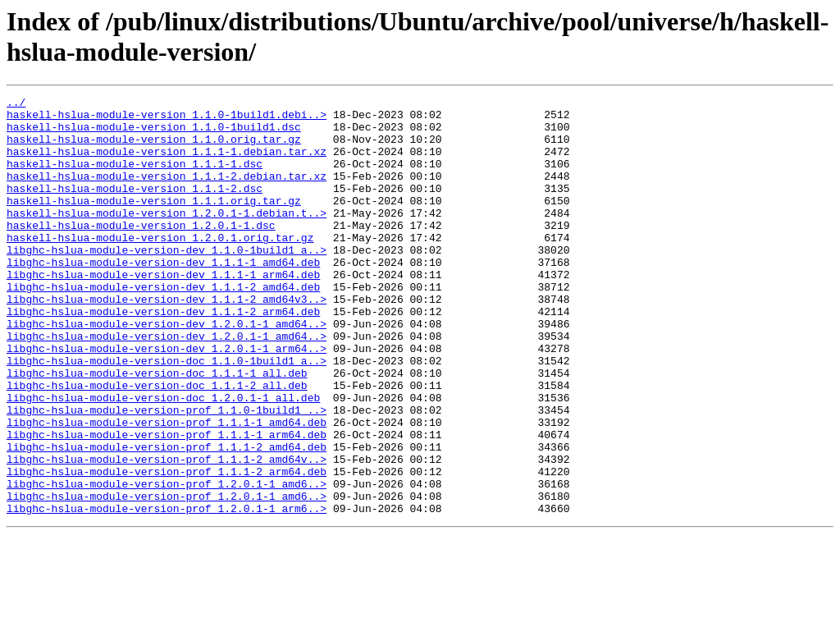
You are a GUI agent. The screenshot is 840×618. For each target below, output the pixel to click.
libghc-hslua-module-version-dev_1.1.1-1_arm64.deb (163, 311)
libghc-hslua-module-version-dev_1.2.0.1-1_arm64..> (167, 400)
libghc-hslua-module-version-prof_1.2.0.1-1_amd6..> (167, 562)
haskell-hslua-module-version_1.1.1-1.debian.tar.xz (167, 163)
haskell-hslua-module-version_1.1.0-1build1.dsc (154, 134)
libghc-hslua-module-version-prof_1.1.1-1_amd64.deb (167, 488)
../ (16, 104)
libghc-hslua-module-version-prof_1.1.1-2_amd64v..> (167, 533)
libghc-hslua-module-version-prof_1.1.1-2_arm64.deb (167, 547)
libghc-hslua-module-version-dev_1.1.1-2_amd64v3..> (167, 341)
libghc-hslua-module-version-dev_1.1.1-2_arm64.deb (163, 355)
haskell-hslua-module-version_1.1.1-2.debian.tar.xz (167, 193)
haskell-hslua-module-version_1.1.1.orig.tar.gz (154, 222)
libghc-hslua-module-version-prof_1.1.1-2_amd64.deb (167, 518)
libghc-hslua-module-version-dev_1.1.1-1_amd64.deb (163, 296)
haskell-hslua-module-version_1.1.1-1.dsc (135, 178)
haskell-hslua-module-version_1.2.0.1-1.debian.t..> (167, 237)
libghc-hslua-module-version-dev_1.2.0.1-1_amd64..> (167, 370)
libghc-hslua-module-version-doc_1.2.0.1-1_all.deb (163, 459)
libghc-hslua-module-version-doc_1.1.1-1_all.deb (157, 429)
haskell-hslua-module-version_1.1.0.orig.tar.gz (154, 149)
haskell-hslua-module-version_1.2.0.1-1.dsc (141, 252)
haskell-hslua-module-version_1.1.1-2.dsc (135, 208)
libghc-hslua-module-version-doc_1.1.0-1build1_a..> (167, 414)
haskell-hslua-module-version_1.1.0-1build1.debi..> (167, 119)
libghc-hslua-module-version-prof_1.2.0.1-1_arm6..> (167, 592)
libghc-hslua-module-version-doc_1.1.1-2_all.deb (157, 444)
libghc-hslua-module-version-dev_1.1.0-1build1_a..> (167, 282)
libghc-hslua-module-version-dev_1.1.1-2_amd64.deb (163, 326)
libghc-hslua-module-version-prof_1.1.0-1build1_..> (167, 474)
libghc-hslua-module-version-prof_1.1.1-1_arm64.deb (167, 503)
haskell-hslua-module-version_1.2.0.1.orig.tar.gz (160, 267)
